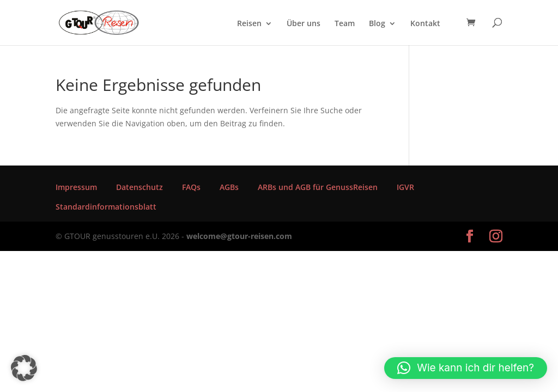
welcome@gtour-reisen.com (239, 236)
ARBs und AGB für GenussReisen (318, 187)
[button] (24, 368)
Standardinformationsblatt (106, 207)
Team (345, 24)
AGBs (229, 187)
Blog (377, 24)
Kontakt (425, 24)
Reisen (249, 24)
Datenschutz (139, 187)
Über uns (304, 24)
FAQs (191, 187)
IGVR (405, 187)
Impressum (76, 187)
